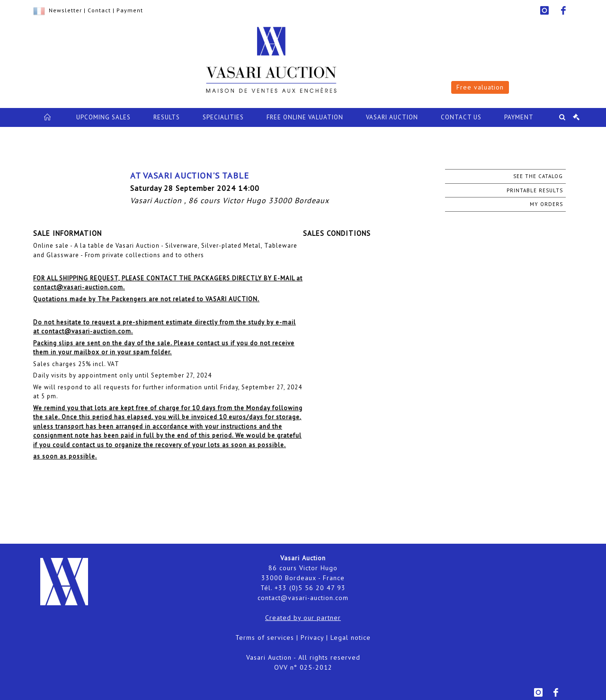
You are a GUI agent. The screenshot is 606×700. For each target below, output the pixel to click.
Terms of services (265, 637)
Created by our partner (303, 618)
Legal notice (351, 637)
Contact (99, 10)
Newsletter (65, 10)
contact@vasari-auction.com (303, 598)
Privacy (312, 637)
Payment (130, 10)
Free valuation (480, 87)
